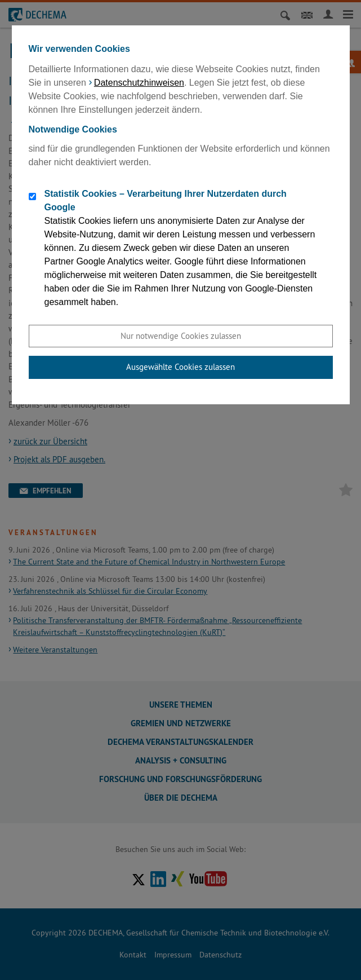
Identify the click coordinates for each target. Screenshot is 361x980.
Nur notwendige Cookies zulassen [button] (181, 336)
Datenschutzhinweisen (139, 83)
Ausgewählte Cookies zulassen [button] (180, 367)
